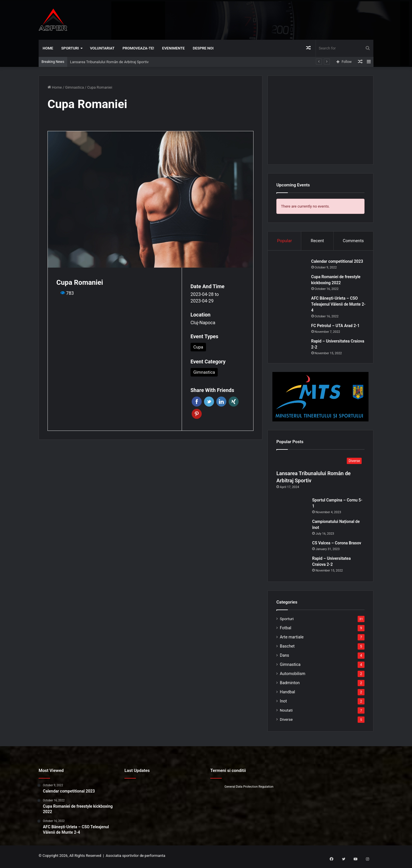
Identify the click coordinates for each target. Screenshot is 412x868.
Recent (317, 241)
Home (48, 48)
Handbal (287, 694)
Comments (353, 241)
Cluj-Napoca (203, 323)
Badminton (290, 685)
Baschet (287, 648)
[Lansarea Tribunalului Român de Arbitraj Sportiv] (320, 463)
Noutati (286, 712)
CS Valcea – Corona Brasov (337, 545)
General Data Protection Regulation (249, 789)
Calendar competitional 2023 (338, 262)
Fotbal (286, 630)
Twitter (209, 402)
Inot (283, 703)
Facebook (197, 402)
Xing (234, 402)
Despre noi (203, 48)
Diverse (286, 721)
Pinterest (197, 414)
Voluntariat (102, 48)
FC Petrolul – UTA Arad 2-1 (336, 327)
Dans (285, 657)
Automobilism (293, 676)
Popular (284, 241)
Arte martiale (292, 639)
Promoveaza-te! (138, 48)
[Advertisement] (263, 19)
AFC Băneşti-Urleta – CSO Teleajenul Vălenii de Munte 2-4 (337, 305)
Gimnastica (75, 87)
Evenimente (174, 48)
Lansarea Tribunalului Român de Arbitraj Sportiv (109, 62)
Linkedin (221, 402)
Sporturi (70, 48)
